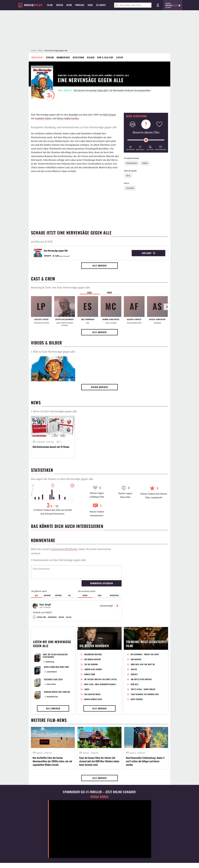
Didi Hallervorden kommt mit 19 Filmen (51, 447)
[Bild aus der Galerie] (53, 369)
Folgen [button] (61, 617)
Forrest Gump (90, 674)
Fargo (87, 689)
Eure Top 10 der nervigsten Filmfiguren (55, 656)
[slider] (146, 140)
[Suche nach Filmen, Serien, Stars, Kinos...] (133, 5)
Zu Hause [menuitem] (101, 5)
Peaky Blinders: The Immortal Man (145, 694)
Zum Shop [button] (148, 253)
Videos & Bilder (46, 343)
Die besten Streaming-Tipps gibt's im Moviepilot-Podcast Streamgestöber (112, 90)
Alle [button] (36, 595)
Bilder (91, 57)
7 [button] (34, 617)
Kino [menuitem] (90, 5)
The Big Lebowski (91, 664)
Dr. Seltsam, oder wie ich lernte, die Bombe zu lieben (101, 679)
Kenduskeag (50, 662)
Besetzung (79, 57)
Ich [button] (69, 595)
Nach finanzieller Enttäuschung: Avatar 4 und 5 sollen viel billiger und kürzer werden (145, 761)
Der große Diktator (93, 659)
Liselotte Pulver (43, 118)
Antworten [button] (52, 617)
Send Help (135, 684)
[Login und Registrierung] (158, 5)
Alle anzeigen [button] (99, 265)
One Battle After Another (141, 679)
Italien (145, 163)
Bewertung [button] (114, 595)
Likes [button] (100, 595)
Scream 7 (134, 674)
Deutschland (131, 163)
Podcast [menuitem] (80, 5)
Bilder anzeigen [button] (99, 387)
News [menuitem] (69, 5)
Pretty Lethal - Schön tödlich (143, 689)
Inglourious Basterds (93, 654)
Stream (50, 57)
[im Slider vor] (167, 307)
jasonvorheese (52, 672)
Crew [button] (109, 293)
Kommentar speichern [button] (102, 583)
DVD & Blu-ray (105, 57)
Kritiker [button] (58, 595)
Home (34, 50)
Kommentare (63, 57)
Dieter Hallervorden (68, 118)
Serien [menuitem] (60, 5)
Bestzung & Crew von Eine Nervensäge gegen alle (61, 287)
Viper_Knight (45, 604)
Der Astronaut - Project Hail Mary (145, 654)
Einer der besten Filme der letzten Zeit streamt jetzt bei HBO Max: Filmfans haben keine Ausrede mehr (99, 761)
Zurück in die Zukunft (93, 669)
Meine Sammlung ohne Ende (57, 667)
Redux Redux (99, 797)
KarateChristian (52, 697)
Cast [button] (90, 293)
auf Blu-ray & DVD (42, 242)
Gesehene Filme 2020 (53, 679)
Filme (40, 50)
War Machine (136, 659)
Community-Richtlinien (64, 549)
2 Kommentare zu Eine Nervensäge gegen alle (58, 560)
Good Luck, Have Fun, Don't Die (143, 664)
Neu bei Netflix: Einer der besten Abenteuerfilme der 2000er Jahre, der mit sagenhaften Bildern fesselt (52, 761)
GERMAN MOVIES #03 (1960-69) (57, 692)
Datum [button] (85, 595)
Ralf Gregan (110, 115)
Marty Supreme (137, 699)
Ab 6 (128, 176)
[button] (130, 148)
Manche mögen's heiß (93, 699)
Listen (120, 57)
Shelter (134, 669)
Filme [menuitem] (50, 5)
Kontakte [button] (47, 595)
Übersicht (37, 57)
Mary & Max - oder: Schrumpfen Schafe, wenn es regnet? (101, 684)
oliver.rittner (51, 684)
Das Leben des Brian (92, 694)
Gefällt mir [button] (41, 617)
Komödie (130, 188)
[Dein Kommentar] (76, 572)
